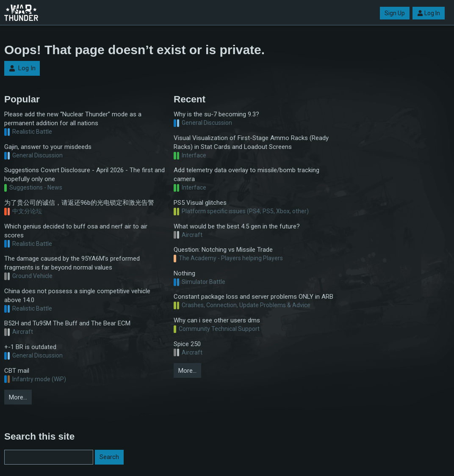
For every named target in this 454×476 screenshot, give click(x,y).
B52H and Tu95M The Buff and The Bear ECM (67, 323)
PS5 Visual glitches (200, 203)
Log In (429, 13)
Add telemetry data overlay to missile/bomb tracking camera (246, 175)
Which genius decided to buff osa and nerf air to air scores (76, 231)
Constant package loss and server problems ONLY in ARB (253, 297)
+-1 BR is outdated (30, 347)
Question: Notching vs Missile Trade (223, 250)
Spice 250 (187, 344)
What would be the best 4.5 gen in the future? (237, 226)
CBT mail (17, 371)
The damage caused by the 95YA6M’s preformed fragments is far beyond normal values (72, 263)
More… (18, 397)
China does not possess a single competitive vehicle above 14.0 (77, 296)
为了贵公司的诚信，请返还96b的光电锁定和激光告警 (79, 203)
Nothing (184, 273)
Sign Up (395, 13)
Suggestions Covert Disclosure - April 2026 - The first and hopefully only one (84, 175)
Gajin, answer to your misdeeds (48, 147)
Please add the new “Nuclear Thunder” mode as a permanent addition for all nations (73, 119)
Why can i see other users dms (217, 320)
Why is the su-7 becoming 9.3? (216, 114)
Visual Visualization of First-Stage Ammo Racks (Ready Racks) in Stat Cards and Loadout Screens (251, 142)
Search (109, 457)
